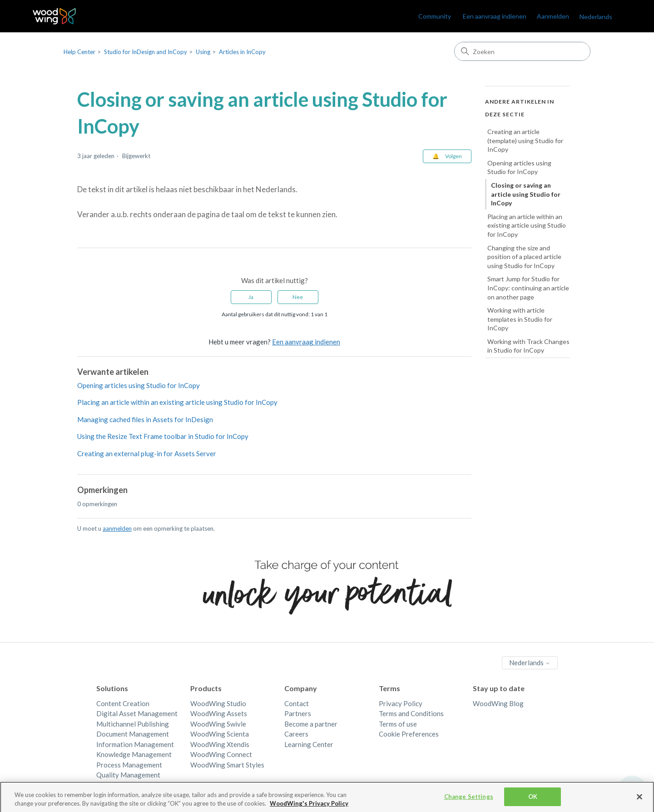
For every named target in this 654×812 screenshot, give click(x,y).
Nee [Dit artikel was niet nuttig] (298, 297)
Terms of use (398, 724)
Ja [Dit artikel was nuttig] (251, 297)
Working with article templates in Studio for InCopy (520, 319)
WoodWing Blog (498, 703)
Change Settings (469, 800)
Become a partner (311, 724)
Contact (297, 703)
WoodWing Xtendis (220, 744)
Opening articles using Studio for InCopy (139, 385)
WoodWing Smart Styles (227, 765)
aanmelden (117, 528)
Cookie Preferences (409, 734)
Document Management (133, 734)
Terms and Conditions (411, 713)
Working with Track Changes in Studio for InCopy (528, 346)
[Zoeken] (522, 51)
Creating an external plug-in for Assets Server (147, 453)
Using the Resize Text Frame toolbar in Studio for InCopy (163, 436)
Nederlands (596, 17)
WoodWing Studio (218, 703)
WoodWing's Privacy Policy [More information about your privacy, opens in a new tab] (309, 807)
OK (533, 800)
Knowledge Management (134, 754)
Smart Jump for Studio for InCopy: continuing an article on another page (528, 288)
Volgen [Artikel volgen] (453, 156)
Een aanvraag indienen (495, 16)
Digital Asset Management (137, 713)
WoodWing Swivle (218, 724)
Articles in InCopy (242, 52)
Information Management (135, 744)
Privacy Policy (401, 703)
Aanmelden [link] (553, 16)
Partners (298, 713)
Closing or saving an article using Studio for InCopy (526, 194)
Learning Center (309, 744)
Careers (296, 734)
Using (203, 52)
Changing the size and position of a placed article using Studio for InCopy (524, 257)
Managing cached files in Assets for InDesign (145, 419)
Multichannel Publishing (133, 724)
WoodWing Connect (221, 754)
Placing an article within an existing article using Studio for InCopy (177, 402)
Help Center (79, 52)
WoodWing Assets (219, 713)
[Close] (639, 801)
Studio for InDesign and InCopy (146, 52)
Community (435, 16)
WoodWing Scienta (220, 734)
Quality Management (128, 775)
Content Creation (123, 703)
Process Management (129, 765)
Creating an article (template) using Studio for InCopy (525, 140)
